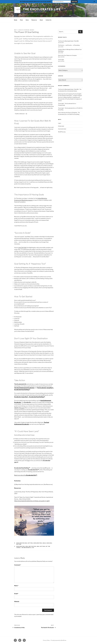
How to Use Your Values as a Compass (67, 55)
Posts (21, 20)
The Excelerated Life (42, 9)
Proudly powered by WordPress (59, 640)
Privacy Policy (46, 640)
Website (17, 602)
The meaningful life (28, 548)
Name (16, 586)
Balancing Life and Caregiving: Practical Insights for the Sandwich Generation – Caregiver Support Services (70, 96)
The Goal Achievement (21, 388)
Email (16, 594)
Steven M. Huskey (29, 30)
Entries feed (61, 126)
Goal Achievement (46, 401)
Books (16, 20)
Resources (34, 20)
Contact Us (48, 20)
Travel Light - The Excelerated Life (66, 104)
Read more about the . (26, 475)
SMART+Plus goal (19, 408)
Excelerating (38, 543)
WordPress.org (62, 132)
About (41, 20)
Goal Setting (41, 546)
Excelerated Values (72, 91)
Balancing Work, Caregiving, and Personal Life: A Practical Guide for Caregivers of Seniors (70, 99)
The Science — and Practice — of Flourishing (69, 45)
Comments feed (62, 129)
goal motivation (31, 546)
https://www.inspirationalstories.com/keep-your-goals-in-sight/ (32, 501)
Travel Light (61, 60)
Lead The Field (22, 248)
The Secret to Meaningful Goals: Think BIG (68, 41)
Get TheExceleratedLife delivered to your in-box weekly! (35, 2)
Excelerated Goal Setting (25, 543)
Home (27, 20)
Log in (60, 123)
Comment (18, 565)
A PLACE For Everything (73, 114)
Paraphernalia (62, 105)
